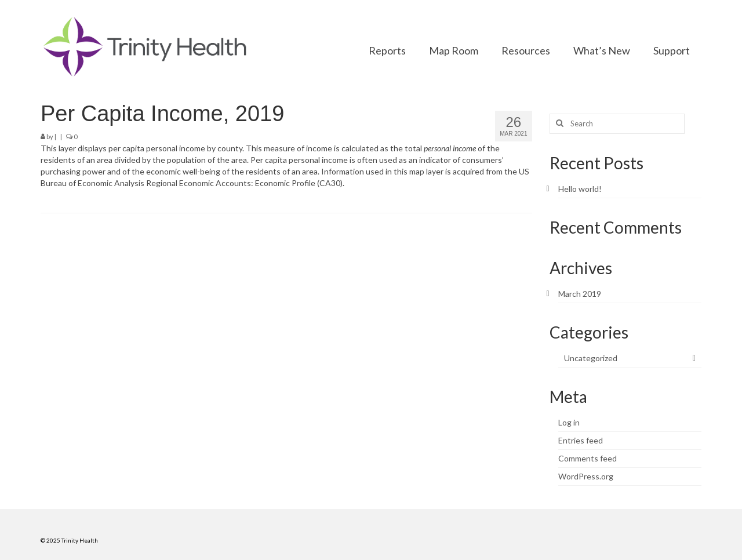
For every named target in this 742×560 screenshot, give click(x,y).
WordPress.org (586, 476)
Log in (569, 422)
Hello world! (580, 189)
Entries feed (581, 440)
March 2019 (580, 294)
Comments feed (588, 458)
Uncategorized (591, 358)
